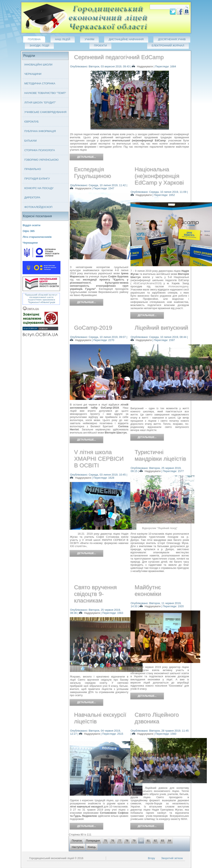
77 (120, 841)
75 (105, 841)
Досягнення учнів (172, 39)
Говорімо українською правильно (41, 164)
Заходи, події (39, 46)
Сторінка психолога (40, 150)
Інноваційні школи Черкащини (38, 69)
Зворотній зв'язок (172, 858)
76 (112, 841)
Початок (77, 841)
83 (163, 841)
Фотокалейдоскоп (38, 207)
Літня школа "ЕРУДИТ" (40, 103)
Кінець (92, 847)
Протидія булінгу (37, 179)
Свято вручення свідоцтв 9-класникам (95, 594)
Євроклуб (31, 122)
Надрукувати (143, 66)
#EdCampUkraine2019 (147, 283)
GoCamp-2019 (93, 328)
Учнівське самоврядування (45, 112)
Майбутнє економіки (148, 591)
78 (127, 841)
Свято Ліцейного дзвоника (157, 718)
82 (155, 841)
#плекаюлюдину (178, 286)
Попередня (93, 841)
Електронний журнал (168, 46)
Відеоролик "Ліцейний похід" (160, 528)
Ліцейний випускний (161, 328)
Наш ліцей (63, 39)
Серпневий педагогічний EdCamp (119, 57)
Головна (34, 39)
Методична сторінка (40, 83)
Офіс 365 (29, 231)
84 (170, 841)
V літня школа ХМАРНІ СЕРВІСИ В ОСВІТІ (99, 459)
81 (148, 841)
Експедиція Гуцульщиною (92, 173)
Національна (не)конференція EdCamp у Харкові (159, 176)
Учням (90, 39)
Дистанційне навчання (126, 39)
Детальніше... (86, 157)
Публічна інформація (40, 131)
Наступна (78, 847)
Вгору (152, 858)
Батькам (30, 141)
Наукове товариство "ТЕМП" (45, 93)
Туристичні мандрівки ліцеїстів (160, 455)
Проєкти (100, 46)
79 (134, 841)
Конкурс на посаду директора (39, 193)
